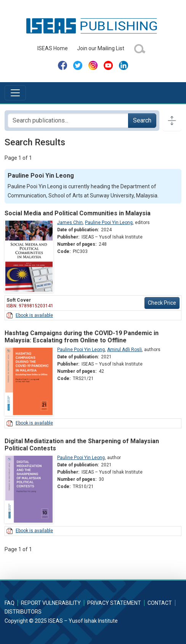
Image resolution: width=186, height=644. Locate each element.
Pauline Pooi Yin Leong (109, 223)
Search (142, 120)
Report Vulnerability (51, 603)
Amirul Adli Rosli (124, 350)
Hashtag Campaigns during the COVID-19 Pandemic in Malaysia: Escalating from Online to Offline (82, 337)
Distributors (23, 612)
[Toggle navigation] (15, 93)
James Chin (70, 223)
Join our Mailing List (101, 48)
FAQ (10, 603)
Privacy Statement (114, 603)
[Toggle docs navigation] (172, 121)
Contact (160, 603)
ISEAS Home (53, 48)
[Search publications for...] (68, 121)
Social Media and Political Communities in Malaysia (78, 213)
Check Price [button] (162, 303)
